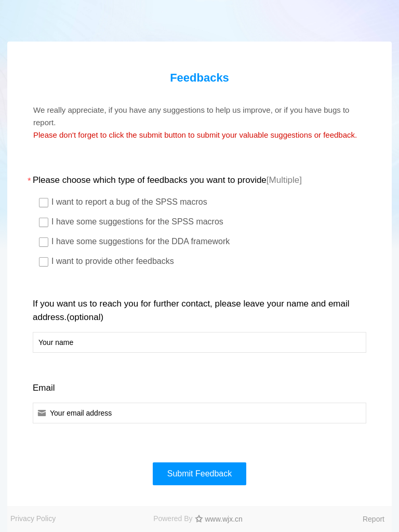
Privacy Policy (33, 518)
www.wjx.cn (224, 519)
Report (374, 519)
